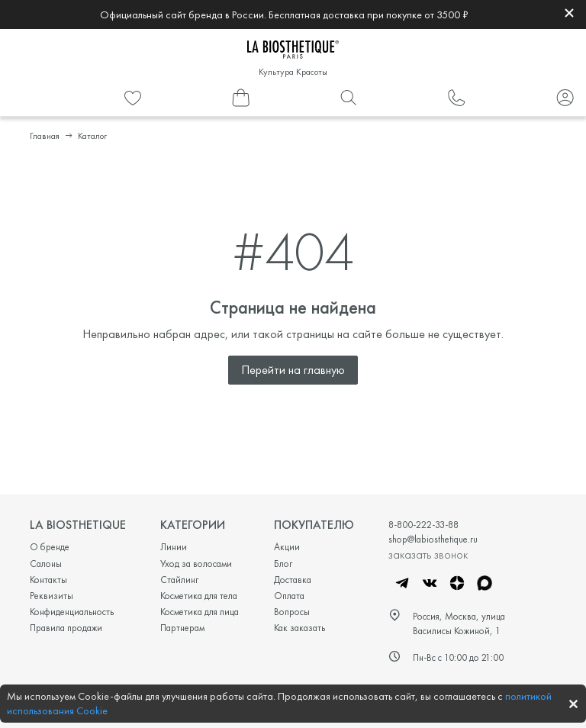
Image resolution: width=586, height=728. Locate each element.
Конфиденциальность (72, 612)
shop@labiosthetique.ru (433, 539)
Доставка (293, 580)
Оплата (289, 596)
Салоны (46, 564)
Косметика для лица (200, 612)
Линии (174, 547)
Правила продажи (66, 628)
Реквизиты (52, 596)
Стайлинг (179, 580)
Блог (283, 564)
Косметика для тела (199, 596)
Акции (287, 547)
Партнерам (182, 628)
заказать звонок (428, 554)
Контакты (48, 580)
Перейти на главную (293, 370)
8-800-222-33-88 (423, 525)
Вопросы (292, 612)
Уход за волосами (196, 564)
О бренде (50, 547)
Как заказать (299, 628)
